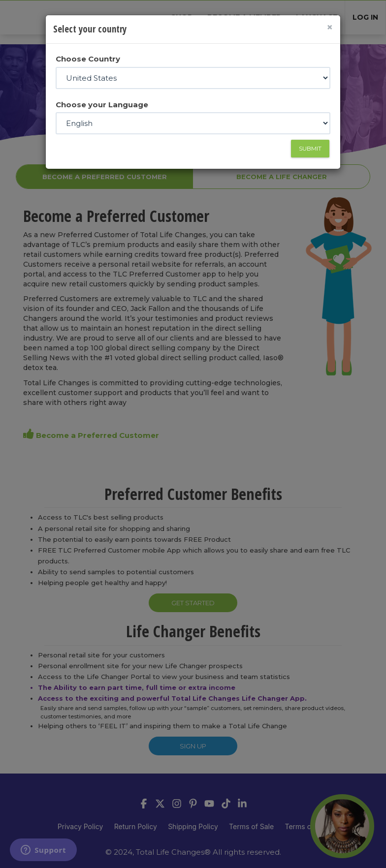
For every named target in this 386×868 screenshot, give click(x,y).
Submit (310, 148)
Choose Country (88, 59)
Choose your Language (102, 105)
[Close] (330, 27)
